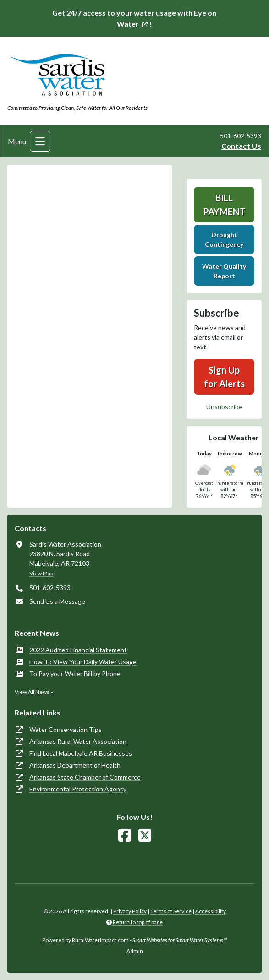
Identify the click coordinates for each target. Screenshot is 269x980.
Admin (135, 951)
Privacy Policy (130, 911)
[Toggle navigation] (40, 141)
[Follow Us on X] (145, 836)
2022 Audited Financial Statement (78, 650)
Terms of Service (171, 911)
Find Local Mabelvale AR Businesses (81, 753)
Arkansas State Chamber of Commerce (85, 777)
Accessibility (211, 911)
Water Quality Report (224, 271)
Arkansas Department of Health (75, 765)
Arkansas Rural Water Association (78, 741)
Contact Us (241, 146)
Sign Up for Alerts (224, 377)
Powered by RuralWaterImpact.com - (134, 940)
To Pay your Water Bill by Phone (75, 674)
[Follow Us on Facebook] (125, 836)
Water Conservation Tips (66, 729)
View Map (41, 573)
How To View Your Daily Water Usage (83, 662)
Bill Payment (224, 205)
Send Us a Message (57, 601)
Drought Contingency (224, 239)
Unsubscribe (224, 407)
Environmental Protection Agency (78, 789)
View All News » (34, 692)
